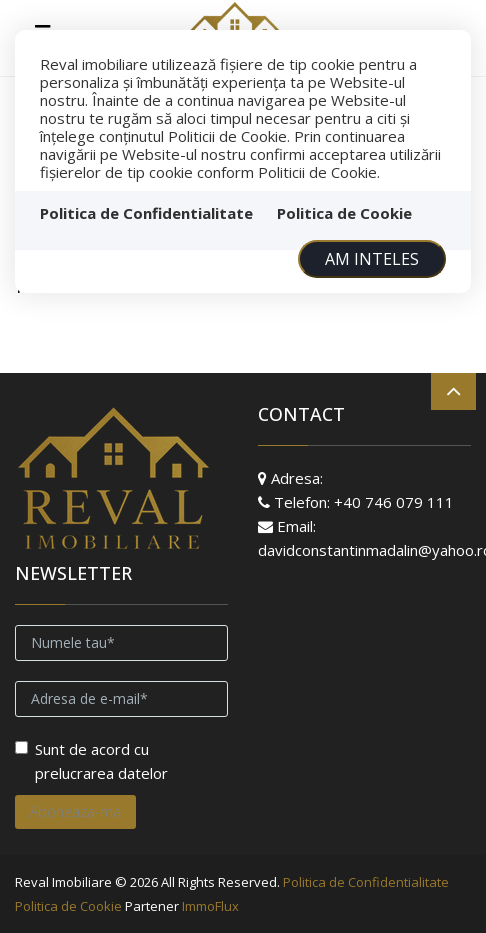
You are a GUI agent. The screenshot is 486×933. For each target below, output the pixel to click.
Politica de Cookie (344, 213)
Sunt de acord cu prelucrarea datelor (91, 761)
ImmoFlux (210, 906)
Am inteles (372, 259)
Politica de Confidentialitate (146, 213)
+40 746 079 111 (394, 502)
